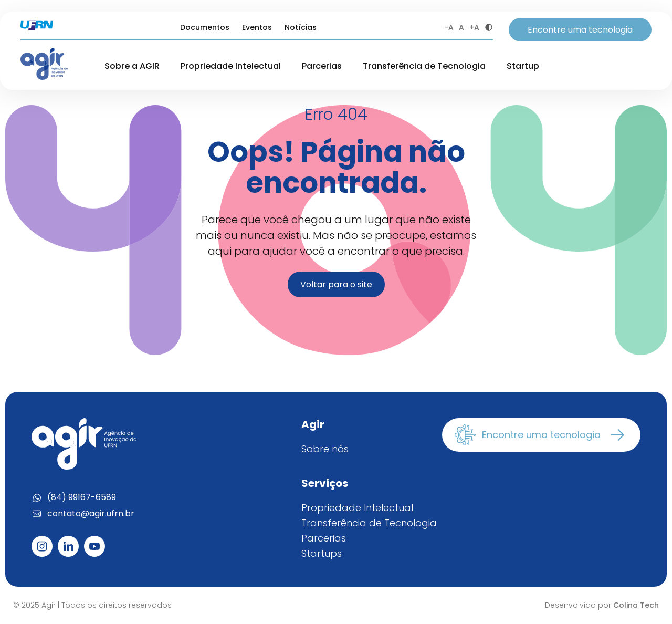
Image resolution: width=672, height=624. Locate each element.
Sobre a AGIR (132, 66)
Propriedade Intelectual (231, 66)
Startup (523, 66)
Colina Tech (636, 605)
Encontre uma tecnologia (580, 30)
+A (474, 27)
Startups (322, 553)
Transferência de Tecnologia (424, 66)
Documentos (205, 27)
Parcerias (322, 66)
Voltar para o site (336, 284)
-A (449, 27)
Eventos (257, 27)
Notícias (301, 27)
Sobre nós (325, 449)
